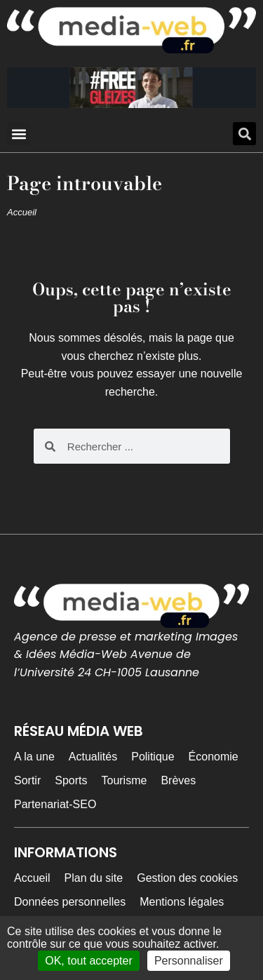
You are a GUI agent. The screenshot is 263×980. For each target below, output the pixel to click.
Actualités (93, 757)
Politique (153, 757)
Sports (71, 780)
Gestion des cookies (187, 878)
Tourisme (124, 780)
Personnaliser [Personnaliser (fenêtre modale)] (189, 961)
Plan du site (94, 878)
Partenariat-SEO (55, 804)
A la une (34, 757)
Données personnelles (70, 902)
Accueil (22, 212)
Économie (214, 757)
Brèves (178, 780)
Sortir (27, 780)
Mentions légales (182, 902)
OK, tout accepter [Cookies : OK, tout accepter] (89, 961)
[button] (19, 134)
